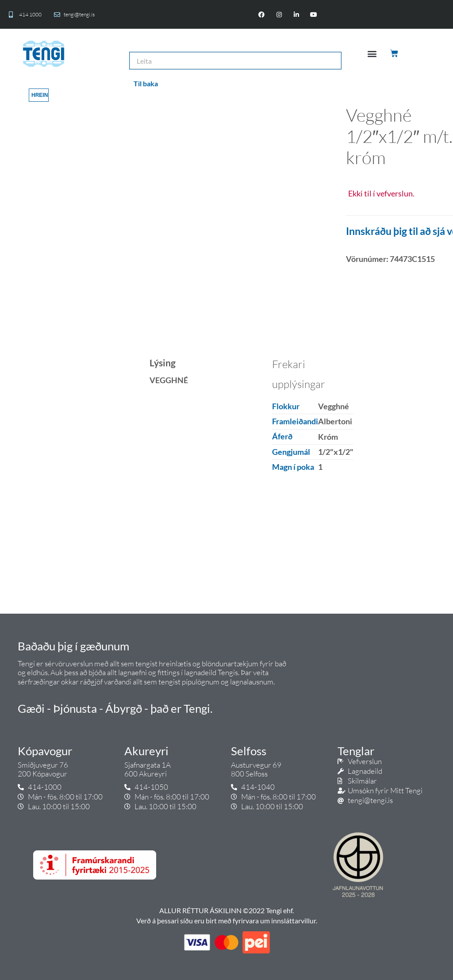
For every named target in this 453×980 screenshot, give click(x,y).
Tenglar (356, 751)
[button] (372, 54)
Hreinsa (40, 95)
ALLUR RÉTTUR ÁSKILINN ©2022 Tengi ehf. (226, 910)
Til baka (146, 83)
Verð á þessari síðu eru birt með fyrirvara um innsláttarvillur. (227, 920)
